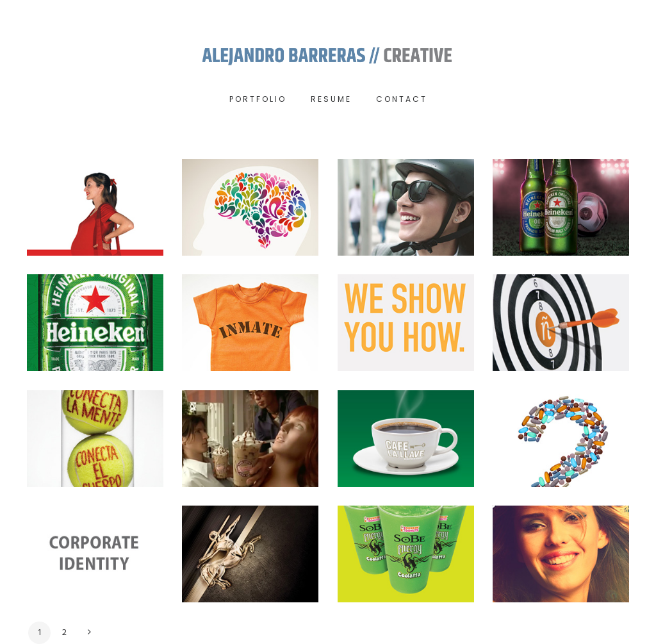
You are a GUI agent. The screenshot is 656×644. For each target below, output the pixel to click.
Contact (402, 99)
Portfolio (258, 99)
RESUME (331, 99)
